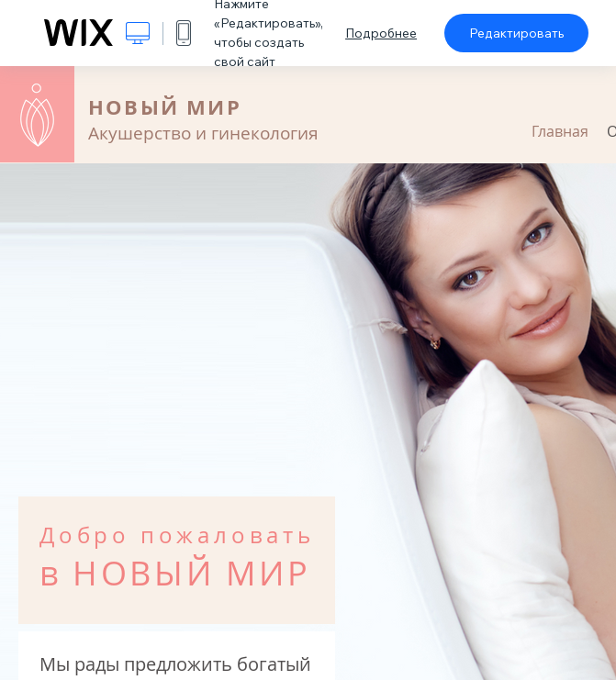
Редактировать (516, 33)
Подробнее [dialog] (381, 33)
